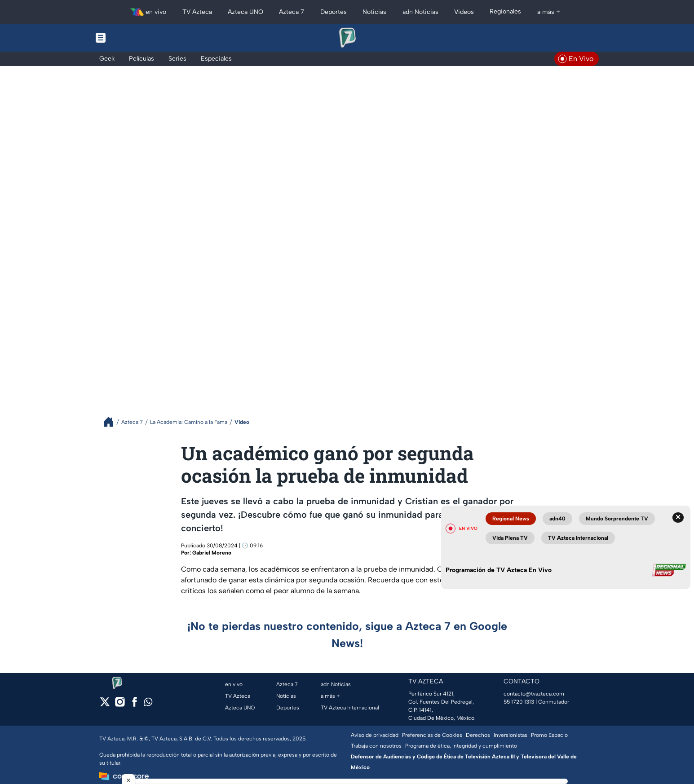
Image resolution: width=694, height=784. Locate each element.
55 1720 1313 (519, 702)
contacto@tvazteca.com (534, 694)
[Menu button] (132, 38)
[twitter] (105, 705)
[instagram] (120, 705)
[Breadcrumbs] (112, 422)
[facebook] (135, 705)
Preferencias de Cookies (432, 735)
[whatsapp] (148, 704)
